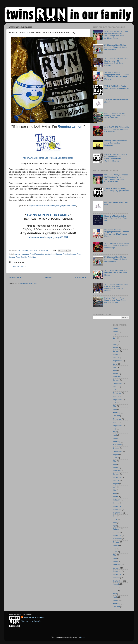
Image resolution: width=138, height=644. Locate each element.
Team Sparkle (21, 257)
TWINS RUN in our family (35, 617)
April (115, 370)
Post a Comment (19, 267)
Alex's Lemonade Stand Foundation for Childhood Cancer (39, 254)
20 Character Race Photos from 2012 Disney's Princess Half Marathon (116, 47)
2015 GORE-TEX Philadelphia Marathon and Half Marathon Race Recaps (117, 129)
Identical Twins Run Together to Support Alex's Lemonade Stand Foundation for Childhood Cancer (116, 158)
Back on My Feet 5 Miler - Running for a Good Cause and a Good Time (115, 116)
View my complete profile (31, 621)
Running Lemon (70, 126)
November (117, 393)
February (117, 377)
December (117, 354)
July (115, 335)
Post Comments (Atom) (30, 283)
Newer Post (16, 277)
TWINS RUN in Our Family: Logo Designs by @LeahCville (117, 87)
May (115, 344)
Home (49, 277)
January (116, 351)
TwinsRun (32, 257)
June (115, 341)
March (116, 328)
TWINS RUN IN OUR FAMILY (48, 215)
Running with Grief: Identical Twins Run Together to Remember (116, 143)
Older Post (81, 277)
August (116, 455)
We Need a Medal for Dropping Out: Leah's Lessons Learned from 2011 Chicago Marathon (117, 76)
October (116, 357)
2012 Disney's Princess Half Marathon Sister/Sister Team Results (116, 273)
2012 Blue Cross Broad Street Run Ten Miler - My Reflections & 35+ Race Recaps (116, 62)
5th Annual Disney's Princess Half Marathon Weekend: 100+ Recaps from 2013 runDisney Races (116, 35)
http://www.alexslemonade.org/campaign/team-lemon (48, 158)
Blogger (83, 637)
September (118, 361)
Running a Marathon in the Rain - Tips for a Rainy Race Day (116, 218)
